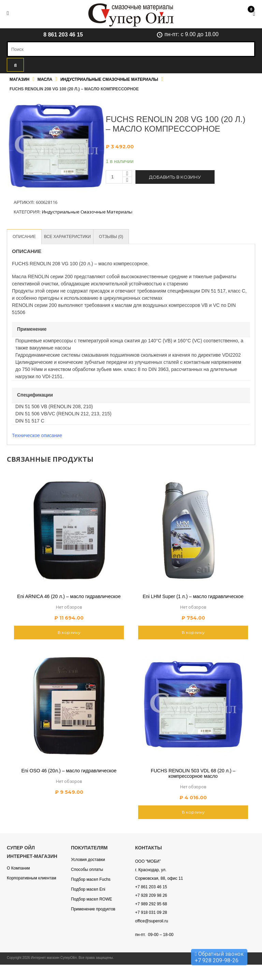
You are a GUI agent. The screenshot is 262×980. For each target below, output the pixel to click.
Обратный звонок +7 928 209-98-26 (219, 957)
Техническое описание (37, 436)
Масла (45, 79)
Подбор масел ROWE (91, 900)
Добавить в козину (175, 177)
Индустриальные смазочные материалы (109, 79)
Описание (25, 237)
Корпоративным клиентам (32, 878)
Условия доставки (88, 860)
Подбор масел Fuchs (91, 880)
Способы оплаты (87, 870)
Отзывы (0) (118, 237)
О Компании (18, 868)
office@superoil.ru (152, 921)
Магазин (19, 79)
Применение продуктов (93, 909)
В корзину (69, 633)
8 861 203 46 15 (63, 35)
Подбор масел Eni (88, 890)
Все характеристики (71, 237)
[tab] (25, 237)
